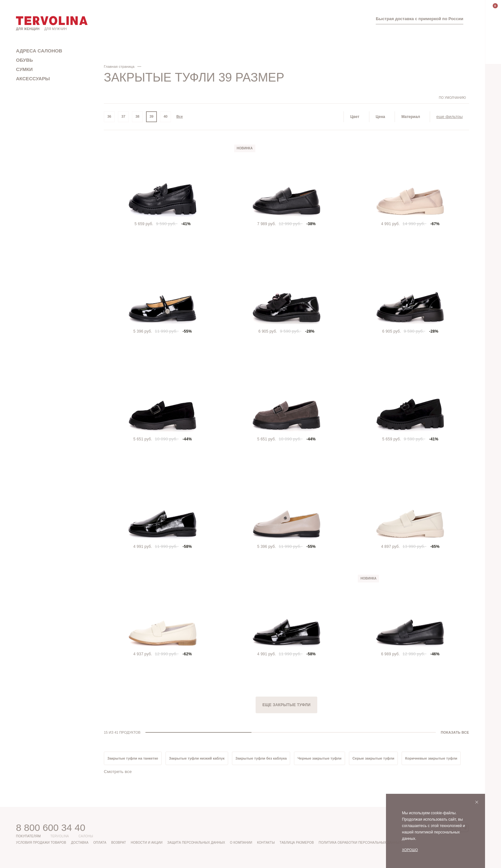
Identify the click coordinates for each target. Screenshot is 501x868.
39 (151, 117)
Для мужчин (56, 29)
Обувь (24, 60)
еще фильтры (450, 117)
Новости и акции (146, 843)
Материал (411, 117)
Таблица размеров (297, 843)
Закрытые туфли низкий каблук (197, 758)
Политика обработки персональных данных (360, 843)
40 (166, 117)
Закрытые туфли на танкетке (133, 758)
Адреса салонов (39, 51)
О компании (241, 843)
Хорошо (410, 850)
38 (137, 117)
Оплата (100, 843)
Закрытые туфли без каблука (261, 758)
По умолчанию (452, 98)
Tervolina (59, 836)
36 (109, 117)
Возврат (119, 843)
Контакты (266, 843)
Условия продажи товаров (41, 843)
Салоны (86, 836)
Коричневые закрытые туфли (431, 758)
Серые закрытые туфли (373, 758)
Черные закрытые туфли (320, 758)
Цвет (355, 117)
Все (180, 117)
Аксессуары (33, 79)
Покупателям (28, 836)
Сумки (24, 69)
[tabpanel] (163, 183)
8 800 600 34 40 (51, 827)
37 (123, 117)
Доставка (80, 843)
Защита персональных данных (196, 843)
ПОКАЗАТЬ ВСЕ (455, 732)
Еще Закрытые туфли (286, 705)
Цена (381, 117)
